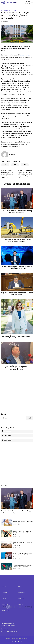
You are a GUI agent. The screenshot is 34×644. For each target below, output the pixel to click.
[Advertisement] (17, 392)
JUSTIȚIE (5, 593)
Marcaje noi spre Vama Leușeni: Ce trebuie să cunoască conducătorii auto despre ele (8, 174)
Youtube (6, 436)
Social (4, 599)
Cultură (5, 605)
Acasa (4, 587)
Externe (21, 599)
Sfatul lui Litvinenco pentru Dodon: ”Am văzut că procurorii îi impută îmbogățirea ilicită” (25, 174)
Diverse (21, 605)
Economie (22, 593)
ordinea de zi (24, 55)
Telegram (7, 440)
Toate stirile (28, 3)
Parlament (6, 10)
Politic (15, 10)
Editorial (5, 611)
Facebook (6, 431)
